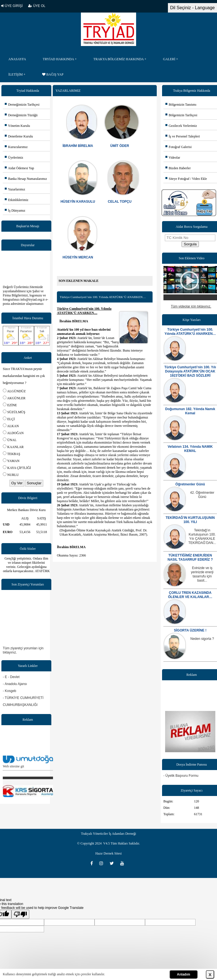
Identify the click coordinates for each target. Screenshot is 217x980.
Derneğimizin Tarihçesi (22, 105)
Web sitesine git (13, 769)
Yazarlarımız (15, 189)
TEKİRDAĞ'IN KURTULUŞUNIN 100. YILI (190, 520)
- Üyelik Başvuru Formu (181, 776)
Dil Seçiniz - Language (192, 8)
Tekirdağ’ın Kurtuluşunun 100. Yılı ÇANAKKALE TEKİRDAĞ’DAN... (202, 537)
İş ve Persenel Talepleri (183, 136)
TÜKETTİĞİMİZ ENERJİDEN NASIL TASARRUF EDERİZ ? (190, 557)
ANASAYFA (17, 59)
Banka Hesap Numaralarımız (26, 179)
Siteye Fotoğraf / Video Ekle (186, 179)
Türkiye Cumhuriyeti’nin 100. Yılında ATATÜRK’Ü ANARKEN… (190, 332)
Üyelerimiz (14, 158)
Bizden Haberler (178, 168)
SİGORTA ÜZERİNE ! (190, 630)
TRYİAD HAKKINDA (58, 59)
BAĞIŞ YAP (53, 74)
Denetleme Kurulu (19, 136)
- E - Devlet (11, 677)
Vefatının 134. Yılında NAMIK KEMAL (190, 449)
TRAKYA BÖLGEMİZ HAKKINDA (119, 59)
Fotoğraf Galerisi (179, 147)
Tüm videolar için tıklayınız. (191, 306)
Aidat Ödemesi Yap (19, 168)
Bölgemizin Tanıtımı (181, 105)
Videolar (173, 158)
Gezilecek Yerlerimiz (181, 126)
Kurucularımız (16, 147)
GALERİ (169, 59)
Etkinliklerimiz (17, 200)
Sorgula (190, 244)
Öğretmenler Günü (190, 484)
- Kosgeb (9, 691)
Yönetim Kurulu (17, 126)
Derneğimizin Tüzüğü (21, 115)
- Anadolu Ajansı (15, 684)
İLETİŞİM (15, 74)
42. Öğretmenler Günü (202, 495)
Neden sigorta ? (202, 639)
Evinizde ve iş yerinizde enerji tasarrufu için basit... (202, 574)
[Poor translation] (20, 914)
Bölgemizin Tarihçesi (181, 115)
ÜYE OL (37, 6)
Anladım (183, 974)
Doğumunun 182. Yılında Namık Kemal (190, 411)
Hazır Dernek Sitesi (109, 853)
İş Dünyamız (15, 210)
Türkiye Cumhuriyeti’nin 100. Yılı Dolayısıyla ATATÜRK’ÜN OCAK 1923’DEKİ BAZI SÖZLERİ (190, 371)
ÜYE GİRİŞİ (12, 6)
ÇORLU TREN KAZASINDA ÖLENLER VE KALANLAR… (190, 595)
